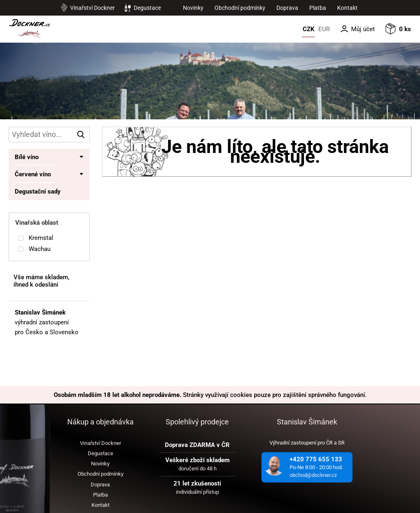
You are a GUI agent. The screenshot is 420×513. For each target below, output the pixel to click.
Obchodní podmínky (240, 8)
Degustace (147, 8)
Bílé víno (27, 157)
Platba (318, 8)
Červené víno (33, 174)
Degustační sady (38, 192)
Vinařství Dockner (92, 8)
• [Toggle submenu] (81, 157)
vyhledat (82, 134)
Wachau (40, 249)
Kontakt (347, 8)
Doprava (287, 8)
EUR (324, 29)
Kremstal (41, 238)
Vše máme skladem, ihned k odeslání (41, 281)
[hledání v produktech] (49, 134)
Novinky (193, 8)
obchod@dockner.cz (313, 475)
